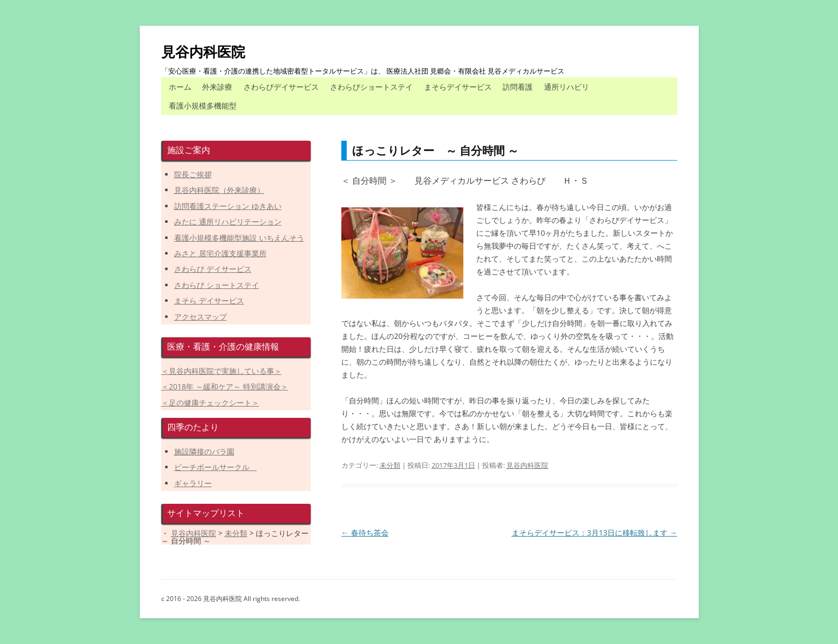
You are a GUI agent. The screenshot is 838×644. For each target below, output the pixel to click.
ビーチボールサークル (216, 467)
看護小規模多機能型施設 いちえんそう (239, 238)
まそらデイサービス (458, 87)
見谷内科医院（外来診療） (219, 190)
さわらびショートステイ (371, 87)
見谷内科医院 (203, 52)
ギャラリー (193, 483)
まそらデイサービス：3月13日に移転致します (595, 533)
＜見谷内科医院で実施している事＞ (221, 371)
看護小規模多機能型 (203, 106)
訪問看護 (518, 87)
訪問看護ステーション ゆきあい (228, 206)
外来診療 (217, 87)
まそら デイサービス (209, 301)
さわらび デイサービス (213, 269)
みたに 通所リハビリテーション (228, 222)
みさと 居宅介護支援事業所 (220, 253)
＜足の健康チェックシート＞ (210, 403)
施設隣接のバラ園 (204, 451)
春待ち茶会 (365, 533)
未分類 (390, 465)
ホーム (180, 87)
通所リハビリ (567, 87)
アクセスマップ (200, 317)
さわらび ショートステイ (217, 285)
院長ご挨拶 (193, 174)
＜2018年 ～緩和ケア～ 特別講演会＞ (225, 386)
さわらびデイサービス (281, 87)
